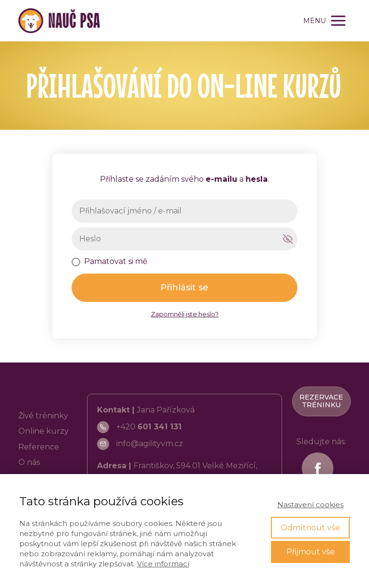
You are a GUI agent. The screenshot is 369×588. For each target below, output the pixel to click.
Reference (39, 447)
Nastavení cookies (310, 505)
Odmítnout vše (310, 528)
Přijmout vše (311, 552)
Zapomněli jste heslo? (185, 314)
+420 (149, 427)
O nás (29, 462)
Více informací (163, 564)
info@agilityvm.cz (150, 444)
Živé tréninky (43, 416)
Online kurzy (43, 431)
